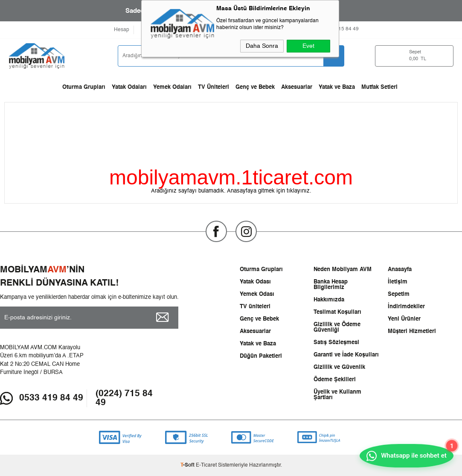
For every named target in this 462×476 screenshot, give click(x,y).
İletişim (398, 282)
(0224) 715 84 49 (124, 398)
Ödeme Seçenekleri (199, 30)
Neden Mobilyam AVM (343, 270)
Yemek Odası (257, 294)
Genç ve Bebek (255, 87)
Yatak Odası (255, 282)
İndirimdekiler (406, 307)
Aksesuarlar (297, 87)
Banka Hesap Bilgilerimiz (331, 285)
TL (424, 56)
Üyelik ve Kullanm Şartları (337, 395)
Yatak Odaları (129, 87)
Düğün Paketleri (261, 356)
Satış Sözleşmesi (336, 343)
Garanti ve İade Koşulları (346, 355)
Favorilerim (152, 30)
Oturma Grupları (84, 87)
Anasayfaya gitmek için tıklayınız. (269, 191)
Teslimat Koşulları (337, 312)
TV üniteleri (255, 307)
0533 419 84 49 (51, 398)
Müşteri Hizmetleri (412, 331)
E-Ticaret (206, 465)
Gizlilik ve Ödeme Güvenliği (337, 327)
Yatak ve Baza (337, 87)
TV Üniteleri (214, 87)
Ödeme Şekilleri (335, 380)
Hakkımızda (329, 300)
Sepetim (399, 294)
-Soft (188, 465)
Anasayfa (400, 270)
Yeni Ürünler (404, 319)
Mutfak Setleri (379, 87)
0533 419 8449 (279, 29)
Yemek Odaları (172, 87)
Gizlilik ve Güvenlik (339, 367)
